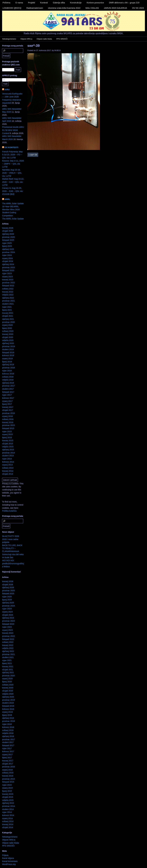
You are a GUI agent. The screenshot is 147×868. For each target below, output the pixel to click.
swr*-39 (34, 46)
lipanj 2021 (7, 310)
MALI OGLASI (92, 8)
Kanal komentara (10, 861)
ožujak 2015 (8, 444)
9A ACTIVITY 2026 (11, 536)
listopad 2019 (8, 352)
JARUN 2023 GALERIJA (116, 8)
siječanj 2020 (8, 343)
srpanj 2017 (7, 401)
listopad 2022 (8, 286)
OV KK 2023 (138, 8)
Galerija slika (59, 3)
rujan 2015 (7, 431)
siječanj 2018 (8, 383)
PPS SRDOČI (62, 39)
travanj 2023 (8, 280)
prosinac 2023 (8, 267)
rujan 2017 (7, 395)
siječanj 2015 (8, 450)
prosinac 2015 (8, 425)
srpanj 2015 (7, 434)
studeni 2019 (8, 349)
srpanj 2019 (7, 359)
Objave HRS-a (26, 39)
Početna (6, 3)
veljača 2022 (8, 295)
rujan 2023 (7, 273)
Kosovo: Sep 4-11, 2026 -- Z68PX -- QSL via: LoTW (13, 164)
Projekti (31, 3)
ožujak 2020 (8, 337)
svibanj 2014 (8, 468)
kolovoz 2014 (8, 462)
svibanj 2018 (8, 377)
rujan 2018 (7, 371)
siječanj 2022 (8, 298)
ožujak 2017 (8, 410)
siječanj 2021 (8, 319)
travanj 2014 (8, 471)
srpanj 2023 (7, 277)
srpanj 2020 (7, 325)
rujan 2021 (7, 307)
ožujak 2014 (8, 474)
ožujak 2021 (8, 316)
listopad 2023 (8, 270)
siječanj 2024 (8, 264)
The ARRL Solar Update (13, 204)
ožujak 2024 (8, 261)
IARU (7, 90)
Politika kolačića (9, 511)
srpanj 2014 (7, 465)
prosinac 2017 (8, 386)
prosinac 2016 (8, 413)
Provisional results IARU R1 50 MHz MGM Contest (13, 130)
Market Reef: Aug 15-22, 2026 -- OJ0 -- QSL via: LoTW (13, 182)
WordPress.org (9, 864)
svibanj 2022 (8, 289)
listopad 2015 (8, 428)
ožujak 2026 (8, 231)
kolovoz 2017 (8, 398)
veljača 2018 (8, 380)
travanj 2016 (8, 422)
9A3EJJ (58, 50)
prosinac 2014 (8, 453)
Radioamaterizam (35, 8)
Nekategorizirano (9, 39)
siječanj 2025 (8, 249)
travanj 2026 (8, 228)
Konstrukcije (76, 3)
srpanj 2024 (7, 258)
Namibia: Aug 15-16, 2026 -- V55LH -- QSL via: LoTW (12, 173)
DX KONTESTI (11, 147)
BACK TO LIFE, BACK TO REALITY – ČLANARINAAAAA (12, 548)
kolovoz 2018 (8, 374)
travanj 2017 (8, 407)
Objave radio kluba (44, 39)
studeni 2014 (8, 456)
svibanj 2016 (8, 419)
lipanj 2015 (7, 438)
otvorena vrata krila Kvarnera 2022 (64, 8)
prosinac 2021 (8, 301)
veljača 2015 (8, 447)
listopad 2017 (8, 392)
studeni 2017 (8, 389)
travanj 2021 (8, 313)
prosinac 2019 (8, 346)
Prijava (5, 855)
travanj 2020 (8, 334)
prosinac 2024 (8, 252)
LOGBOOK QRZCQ (12, 8)
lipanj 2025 (7, 246)
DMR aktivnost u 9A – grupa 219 (124, 3)
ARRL (7, 199)
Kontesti (44, 3)
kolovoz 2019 (8, 355)
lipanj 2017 (7, 404)
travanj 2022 (8, 292)
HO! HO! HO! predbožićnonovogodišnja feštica (13, 564)
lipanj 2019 (7, 362)
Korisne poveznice (95, 3)
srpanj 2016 (7, 416)
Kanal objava (8, 858)
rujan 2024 (7, 255)
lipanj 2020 (7, 328)
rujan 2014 (7, 459)
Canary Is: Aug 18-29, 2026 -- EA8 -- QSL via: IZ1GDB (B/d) (13, 191)
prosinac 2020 (8, 322)
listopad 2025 (8, 240)
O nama (19, 3)
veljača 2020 (8, 340)
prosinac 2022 (8, 283)
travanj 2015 (8, 440)
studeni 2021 (8, 304)
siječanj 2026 (8, 234)
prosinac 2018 (8, 368)
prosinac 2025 (8, 237)
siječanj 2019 (8, 365)
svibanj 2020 (8, 331)
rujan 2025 (7, 243)
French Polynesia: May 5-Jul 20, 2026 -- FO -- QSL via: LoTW (12, 155)
